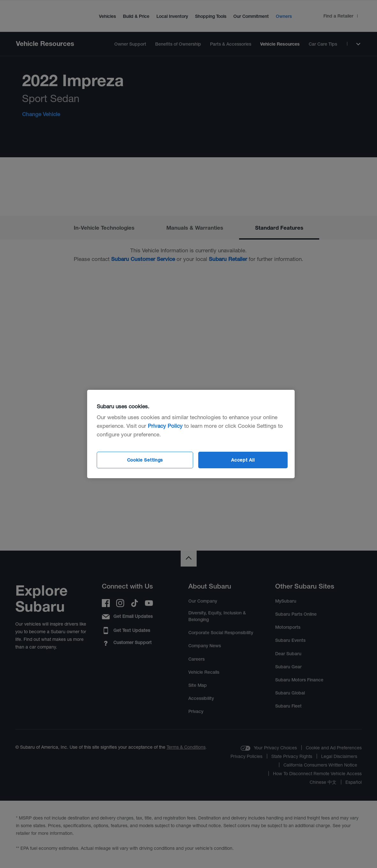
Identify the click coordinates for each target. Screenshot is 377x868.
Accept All (243, 460)
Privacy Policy (165, 426)
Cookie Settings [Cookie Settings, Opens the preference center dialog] (145, 460)
